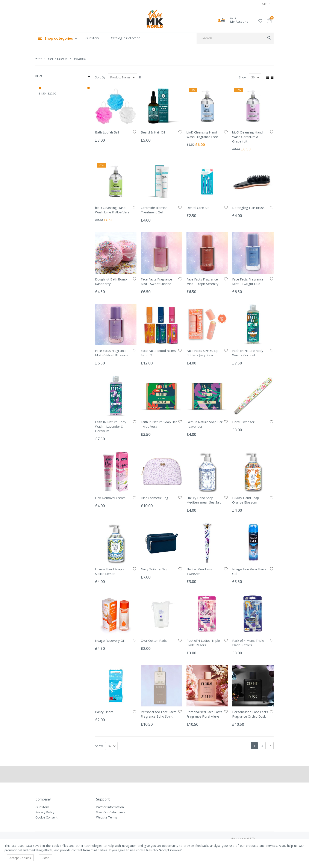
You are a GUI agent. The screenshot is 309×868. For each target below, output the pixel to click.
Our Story (92, 38)
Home (39, 58)
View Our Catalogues (111, 812)
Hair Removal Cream (110, 498)
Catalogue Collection (126, 38)
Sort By (100, 77)
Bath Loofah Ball (107, 132)
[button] (260, 20)
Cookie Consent (46, 817)
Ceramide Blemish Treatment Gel (154, 210)
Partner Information (110, 807)
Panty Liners (104, 712)
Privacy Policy (45, 812)
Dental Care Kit (198, 208)
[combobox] (235, 38)
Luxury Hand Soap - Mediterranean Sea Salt (204, 500)
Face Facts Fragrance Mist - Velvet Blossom (111, 353)
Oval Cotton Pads (154, 640)
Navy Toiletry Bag (154, 569)
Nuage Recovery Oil (110, 640)
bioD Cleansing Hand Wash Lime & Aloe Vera (112, 210)
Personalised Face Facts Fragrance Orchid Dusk (250, 714)
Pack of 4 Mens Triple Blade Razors (248, 643)
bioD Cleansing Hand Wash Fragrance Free (202, 134)
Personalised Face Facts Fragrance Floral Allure (204, 714)
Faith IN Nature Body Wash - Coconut (248, 353)
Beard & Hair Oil (153, 132)
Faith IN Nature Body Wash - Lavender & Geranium (111, 426)
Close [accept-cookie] (45, 858)
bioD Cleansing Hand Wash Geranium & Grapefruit (247, 137)
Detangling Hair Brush (248, 208)
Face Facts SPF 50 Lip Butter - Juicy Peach (202, 353)
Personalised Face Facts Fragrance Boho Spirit (159, 714)
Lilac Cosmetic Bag (154, 498)
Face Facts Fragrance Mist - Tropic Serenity (202, 281)
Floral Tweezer (243, 422)
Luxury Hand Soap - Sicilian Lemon (110, 571)
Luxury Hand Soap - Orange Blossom (247, 500)
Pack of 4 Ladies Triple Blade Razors (203, 643)
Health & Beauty (58, 59)
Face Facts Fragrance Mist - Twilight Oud (248, 281)
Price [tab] (63, 76)
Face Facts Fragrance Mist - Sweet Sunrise (156, 281)
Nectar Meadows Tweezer (199, 571)
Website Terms (107, 817)
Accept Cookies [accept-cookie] (20, 858)
